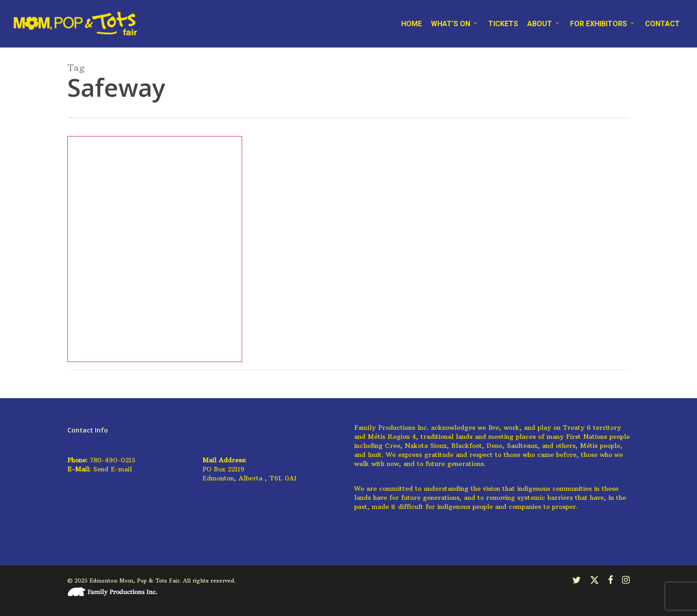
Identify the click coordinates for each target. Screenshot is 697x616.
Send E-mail (112, 469)
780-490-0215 (112, 460)
